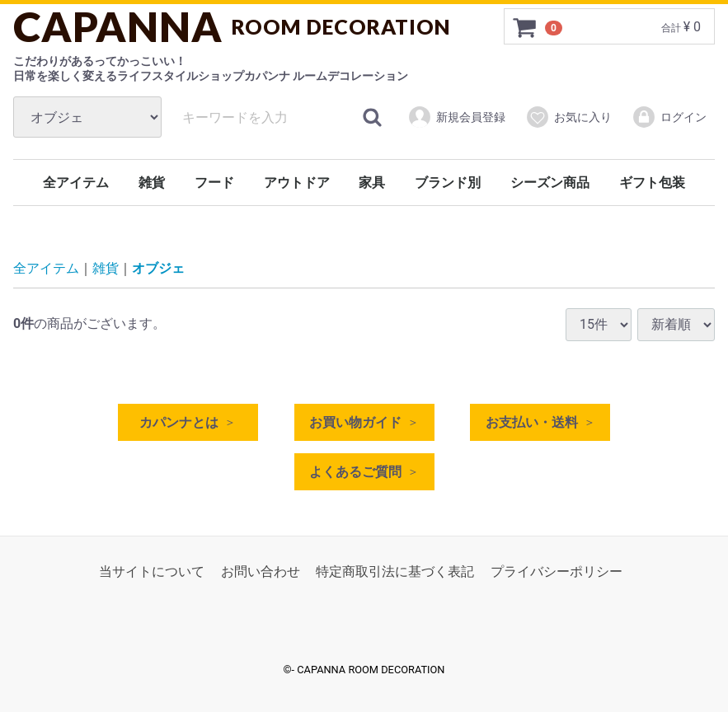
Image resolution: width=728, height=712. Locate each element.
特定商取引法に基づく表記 (395, 571)
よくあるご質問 (355, 472)
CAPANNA (232, 26)
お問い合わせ (261, 571)
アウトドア (297, 183)
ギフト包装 (652, 183)
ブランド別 (448, 183)
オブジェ (158, 269)
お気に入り (568, 117)
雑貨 (152, 183)
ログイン (669, 117)
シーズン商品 (550, 183)
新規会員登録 (456, 117)
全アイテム (76, 183)
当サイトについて (152, 571)
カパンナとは (179, 422)
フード (214, 183)
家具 (372, 183)
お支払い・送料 (532, 422)
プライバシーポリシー (557, 571)
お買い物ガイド (355, 422)
